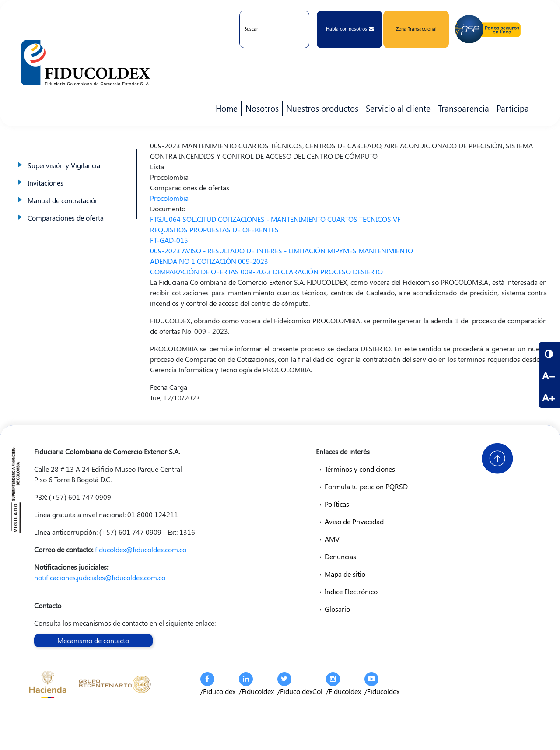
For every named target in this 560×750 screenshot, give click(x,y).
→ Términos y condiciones (355, 469)
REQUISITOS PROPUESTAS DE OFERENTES (214, 230)
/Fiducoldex (218, 684)
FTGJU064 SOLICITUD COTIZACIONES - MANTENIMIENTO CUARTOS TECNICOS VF (275, 219)
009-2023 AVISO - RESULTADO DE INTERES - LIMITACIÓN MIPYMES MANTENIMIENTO (282, 251)
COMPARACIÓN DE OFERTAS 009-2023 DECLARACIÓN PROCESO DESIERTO (266, 272)
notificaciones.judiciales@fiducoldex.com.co (100, 577)
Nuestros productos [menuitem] (320, 109)
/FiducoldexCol (300, 684)
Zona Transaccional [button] (416, 29)
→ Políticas (332, 504)
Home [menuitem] (227, 108)
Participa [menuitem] (511, 109)
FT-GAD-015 (169, 240)
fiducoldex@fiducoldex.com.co (141, 549)
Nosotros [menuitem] (260, 109)
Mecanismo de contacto (93, 640)
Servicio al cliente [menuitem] (396, 109)
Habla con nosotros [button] (350, 29)
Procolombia (169, 198)
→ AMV (328, 539)
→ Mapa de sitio (341, 574)
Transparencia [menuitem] (464, 108)
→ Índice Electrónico (347, 591)
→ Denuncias (336, 556)
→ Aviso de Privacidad (350, 521)
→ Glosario (333, 609)
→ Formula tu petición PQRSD (362, 486)
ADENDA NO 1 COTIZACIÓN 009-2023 (209, 261)
